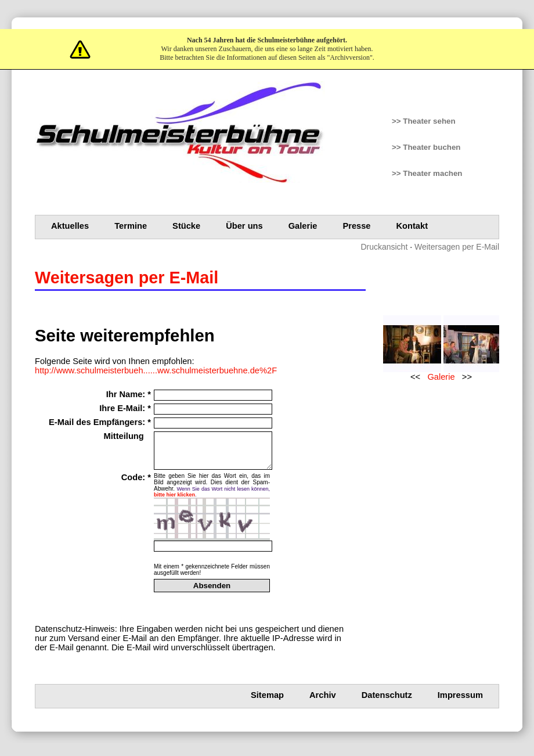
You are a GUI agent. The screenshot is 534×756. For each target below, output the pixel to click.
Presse (356, 226)
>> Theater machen (427, 173)
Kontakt (412, 226)
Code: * (136, 484)
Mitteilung (127, 436)
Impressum (460, 702)
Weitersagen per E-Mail (457, 247)
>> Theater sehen (424, 121)
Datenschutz (387, 702)
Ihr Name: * (129, 394)
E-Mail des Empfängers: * (100, 422)
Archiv (323, 702)
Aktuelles (70, 226)
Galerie (303, 226)
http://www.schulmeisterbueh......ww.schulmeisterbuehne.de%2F (156, 370)
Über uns (244, 226)
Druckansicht (384, 247)
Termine (131, 226)
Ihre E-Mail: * (125, 408)
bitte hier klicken (174, 502)
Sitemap (267, 702)
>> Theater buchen (426, 147)
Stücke (186, 226)
